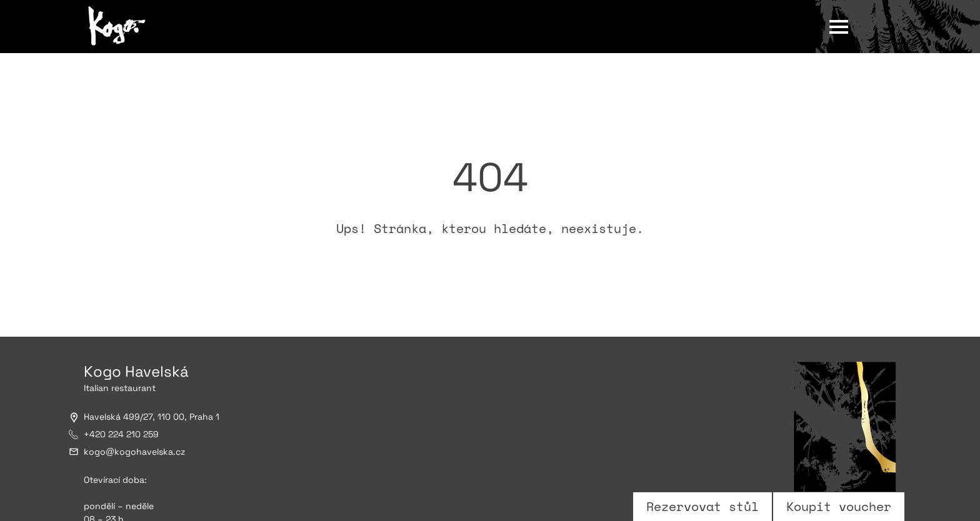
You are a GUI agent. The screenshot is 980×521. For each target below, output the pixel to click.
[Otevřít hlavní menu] (839, 26)
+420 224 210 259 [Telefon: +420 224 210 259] (121, 434)
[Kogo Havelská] (118, 27)
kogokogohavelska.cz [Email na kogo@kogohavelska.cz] (134, 452)
